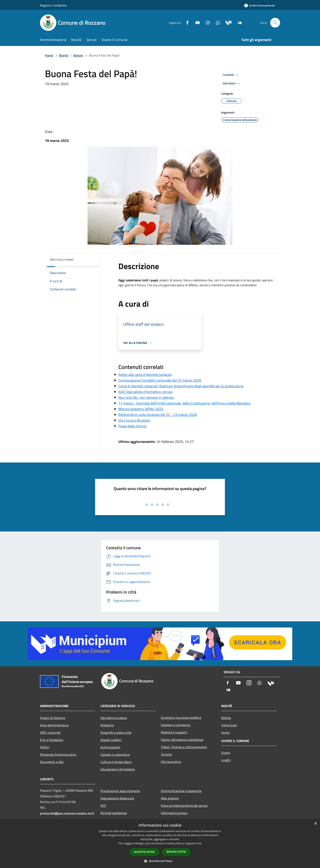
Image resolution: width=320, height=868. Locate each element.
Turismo (166, 754)
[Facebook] (186, 22)
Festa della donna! (132, 426)
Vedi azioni (232, 84)
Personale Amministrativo (58, 754)
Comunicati (229, 725)
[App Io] (238, 22)
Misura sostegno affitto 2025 (141, 409)
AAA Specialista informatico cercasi (145, 392)
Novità (64, 55)
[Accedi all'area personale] (259, 5)
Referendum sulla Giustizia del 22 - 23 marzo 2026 (158, 415)
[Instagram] (206, 22)
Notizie (78, 55)
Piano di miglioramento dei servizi (184, 806)
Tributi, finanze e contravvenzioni (184, 747)
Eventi (226, 753)
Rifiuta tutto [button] (176, 852)
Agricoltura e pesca (114, 718)
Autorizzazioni (110, 747)
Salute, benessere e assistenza (182, 740)
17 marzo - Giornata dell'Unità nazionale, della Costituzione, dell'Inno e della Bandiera (184, 403)
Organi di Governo (53, 718)
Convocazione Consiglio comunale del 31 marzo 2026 (160, 380)
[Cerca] (275, 23)
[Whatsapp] (216, 22)
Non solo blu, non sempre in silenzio (147, 397)
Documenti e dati (52, 762)
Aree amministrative (54, 725)
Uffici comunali (50, 732)
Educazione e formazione (118, 769)
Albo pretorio (170, 798)
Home (49, 55)
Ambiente (107, 725)
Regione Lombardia (53, 5)
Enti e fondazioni (52, 740)
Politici (45, 747)
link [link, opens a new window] (199, 843)
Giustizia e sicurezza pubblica (181, 718)
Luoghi (226, 760)
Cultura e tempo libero (116, 762)
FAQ (103, 806)
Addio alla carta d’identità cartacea (145, 375)
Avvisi (225, 732)
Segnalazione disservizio (117, 798)
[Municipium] (227, 22)
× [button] (315, 824)
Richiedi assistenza (114, 813)
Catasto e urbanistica (115, 754)
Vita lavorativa (171, 762)
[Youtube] (196, 22)
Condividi (231, 75)
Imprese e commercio (176, 725)
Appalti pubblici (111, 740)
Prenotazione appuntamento (120, 791)
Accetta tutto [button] (144, 852)
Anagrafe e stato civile (116, 732)
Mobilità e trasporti (174, 732)
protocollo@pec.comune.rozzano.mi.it (67, 813)
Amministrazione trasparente (181, 791)
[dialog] (160, 844)
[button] (160, 861)
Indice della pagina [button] (62, 260)
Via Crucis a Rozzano (134, 420)
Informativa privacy (174, 813)
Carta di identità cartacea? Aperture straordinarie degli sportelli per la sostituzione (181, 386)
